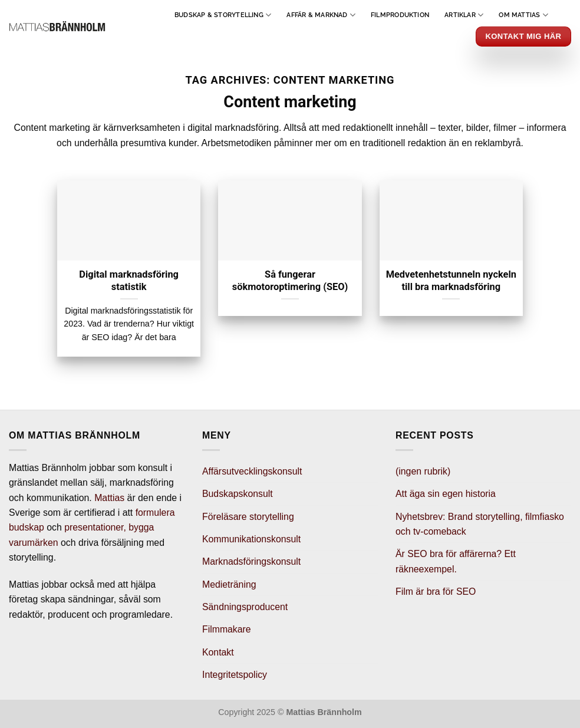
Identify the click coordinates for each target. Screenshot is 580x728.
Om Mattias (523, 15)
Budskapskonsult (238, 494)
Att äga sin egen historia (446, 494)
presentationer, (95, 527)
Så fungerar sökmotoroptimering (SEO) (290, 281)
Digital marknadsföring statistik (129, 281)
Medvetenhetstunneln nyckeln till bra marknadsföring (451, 281)
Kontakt (218, 652)
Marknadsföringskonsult (251, 561)
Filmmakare (227, 629)
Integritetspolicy (235, 675)
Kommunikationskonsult (251, 539)
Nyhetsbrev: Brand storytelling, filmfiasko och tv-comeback (480, 524)
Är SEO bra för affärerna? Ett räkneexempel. (456, 561)
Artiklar (464, 15)
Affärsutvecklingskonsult (252, 471)
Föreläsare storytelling (248, 517)
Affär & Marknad (321, 15)
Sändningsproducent (245, 607)
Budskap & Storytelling (223, 15)
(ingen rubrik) (423, 471)
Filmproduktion (400, 15)
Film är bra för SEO (436, 592)
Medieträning (229, 584)
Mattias (109, 498)
